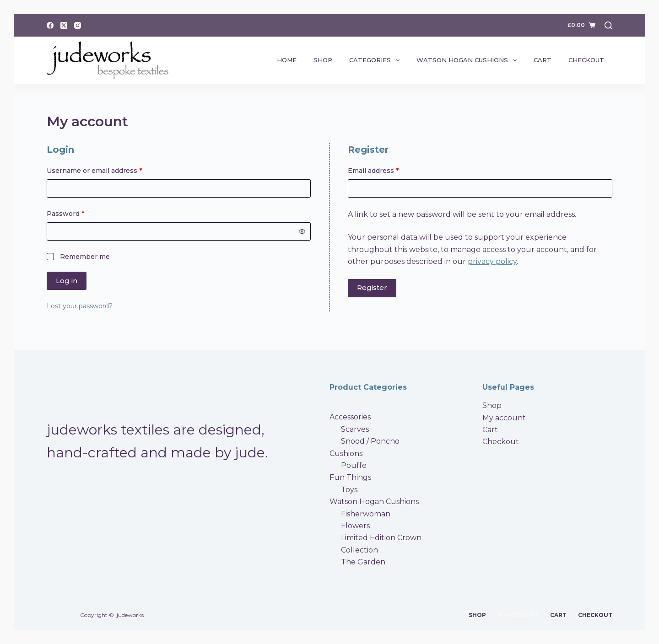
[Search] (608, 25)
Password (80, 213)
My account (504, 418)
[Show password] (302, 231)
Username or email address (109, 170)
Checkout (586, 60)
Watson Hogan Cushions (468, 60)
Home (287, 60)
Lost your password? (80, 306)
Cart (543, 60)
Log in (67, 281)
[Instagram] (78, 25)
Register (372, 287)
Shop (323, 60)
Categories (376, 60)
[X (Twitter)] (64, 25)
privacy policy (492, 261)
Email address (388, 170)
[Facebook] (50, 25)
